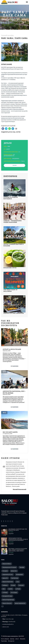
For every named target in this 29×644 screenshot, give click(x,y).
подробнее (15, 366)
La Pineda (18, 589)
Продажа (23, 639)
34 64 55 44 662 (10, 619)
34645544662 (12, 622)
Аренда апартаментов (20, 603)
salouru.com (6, 627)
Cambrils (10, 589)
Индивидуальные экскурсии (9, 567)
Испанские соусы (10, 268)
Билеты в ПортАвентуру (8, 600)
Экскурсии (5, 571)
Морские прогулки (7, 603)
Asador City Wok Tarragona (14, 313)
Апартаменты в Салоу (8, 574)
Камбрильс (5, 585)
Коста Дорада (14, 592)
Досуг (17, 639)
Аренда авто (14, 571)
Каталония (21, 585)
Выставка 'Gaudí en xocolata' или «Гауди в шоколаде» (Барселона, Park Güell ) (18, 550)
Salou (4, 589)
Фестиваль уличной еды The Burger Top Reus (18, 530)
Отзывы (15, 458)
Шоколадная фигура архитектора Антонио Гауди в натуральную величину (18, 539)
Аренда (12, 639)
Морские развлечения (8, 582)
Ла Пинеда (5, 592)
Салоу (18, 582)
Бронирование (19, 574)
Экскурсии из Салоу (7, 596)
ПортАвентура (15, 578)
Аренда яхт (5, 578)
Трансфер (22, 567)
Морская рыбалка (7, 564)
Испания (13, 585)
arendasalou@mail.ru (8, 624)
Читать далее (16, 486)
